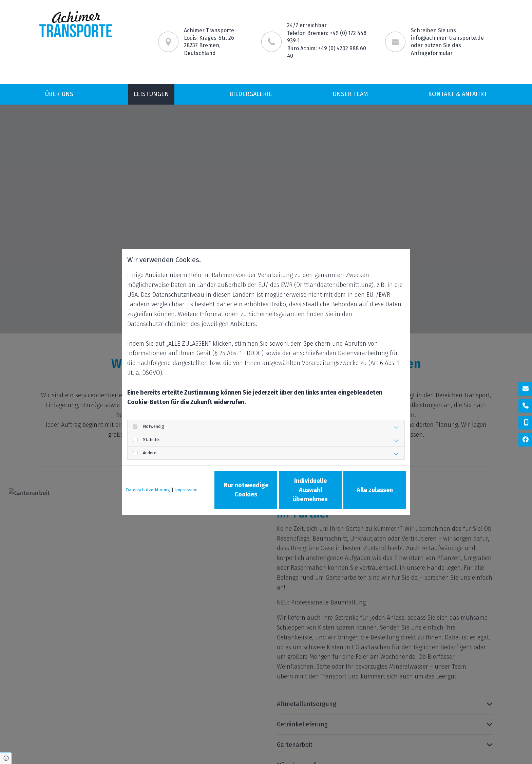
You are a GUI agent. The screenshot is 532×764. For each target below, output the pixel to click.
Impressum (186, 490)
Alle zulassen (375, 490)
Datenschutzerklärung (148, 490)
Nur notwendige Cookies (246, 490)
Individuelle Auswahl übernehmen (310, 490)
